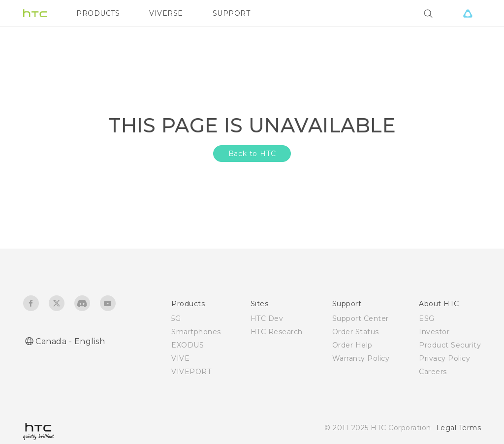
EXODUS (188, 345)
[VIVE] (468, 13)
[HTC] (35, 13)
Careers (433, 372)
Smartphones (196, 332)
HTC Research (277, 332)
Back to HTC (252, 154)
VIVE (180, 358)
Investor (434, 332)
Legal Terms (459, 428)
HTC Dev (267, 318)
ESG (427, 318)
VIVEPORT (191, 372)
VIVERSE (166, 13)
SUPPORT (232, 13)
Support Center (361, 318)
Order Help (352, 345)
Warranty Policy (361, 358)
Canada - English (70, 341)
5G (176, 318)
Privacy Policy (444, 358)
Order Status (356, 332)
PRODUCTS (98, 13)
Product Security (450, 345)
